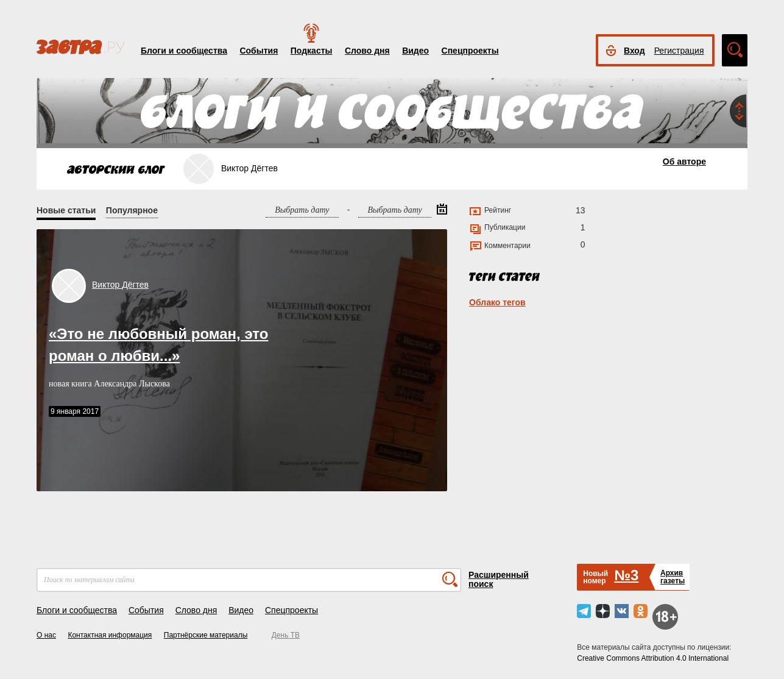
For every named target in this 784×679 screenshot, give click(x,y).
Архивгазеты (673, 577)
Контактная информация (110, 635)
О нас (46, 635)
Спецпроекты (470, 51)
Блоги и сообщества (184, 51)
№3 (626, 575)
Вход (634, 51)
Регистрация (679, 51)
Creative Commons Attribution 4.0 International (653, 658)
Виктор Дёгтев (120, 285)
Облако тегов (497, 302)
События (259, 51)
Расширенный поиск (499, 579)
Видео (415, 51)
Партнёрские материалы (206, 635)
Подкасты (312, 51)
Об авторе (684, 162)
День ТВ (286, 635)
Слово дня (367, 51)
